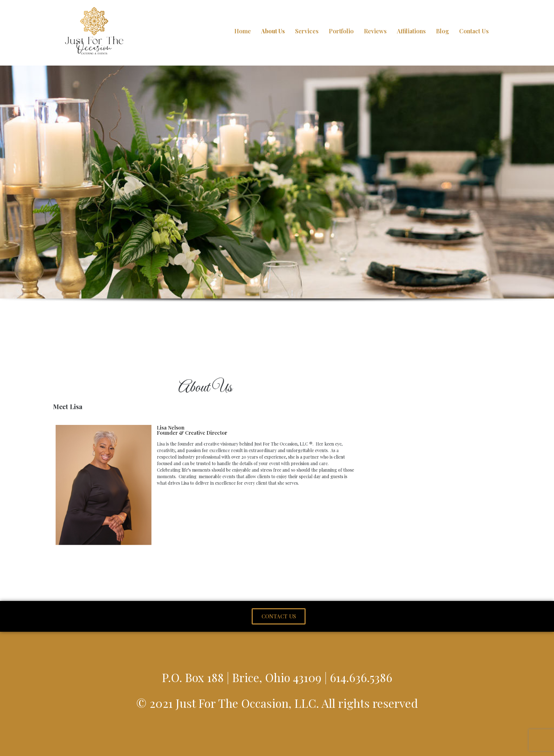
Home (243, 31)
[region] (277, 194)
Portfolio (341, 31)
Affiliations (411, 31)
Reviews (375, 31)
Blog (442, 31)
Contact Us (474, 31)
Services (307, 31)
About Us (273, 31)
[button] (279, 616)
